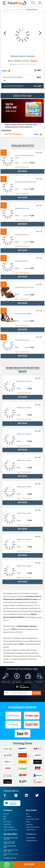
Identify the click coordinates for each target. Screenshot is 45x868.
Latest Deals (30, 824)
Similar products (22, 146)
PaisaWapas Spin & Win (10, 858)
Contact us (31, 834)
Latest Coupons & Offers (33, 819)
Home (28, 814)
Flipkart (34, 61)
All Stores (29, 817)
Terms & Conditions (9, 827)
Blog (5, 817)
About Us (6, 814)
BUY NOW (29, 864)
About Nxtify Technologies (10, 830)
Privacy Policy (7, 824)
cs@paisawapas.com (32, 840)
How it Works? (7, 822)
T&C (4, 81)
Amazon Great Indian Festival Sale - (9, 843)
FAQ (5, 819)
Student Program (31, 830)
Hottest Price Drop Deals (33, 827)
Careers (28, 822)
